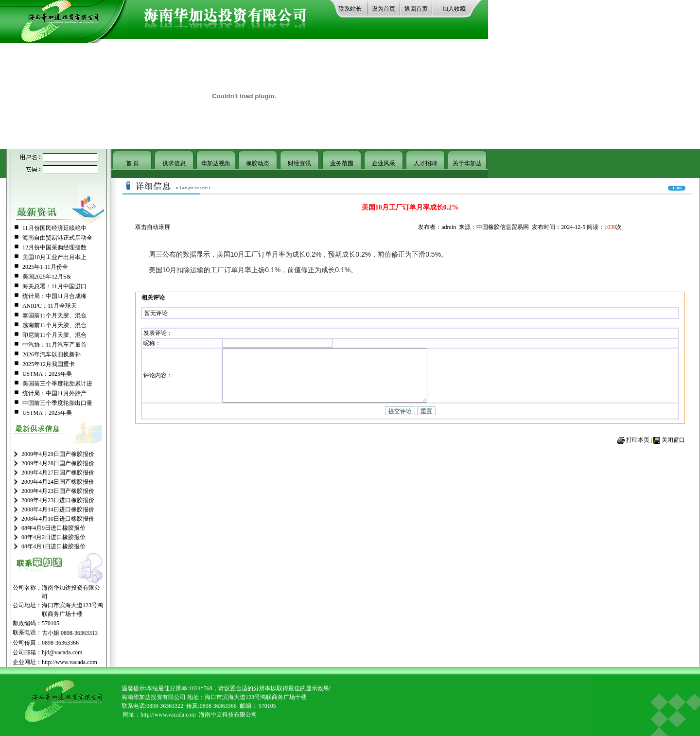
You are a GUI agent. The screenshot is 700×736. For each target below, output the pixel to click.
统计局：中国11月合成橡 (54, 296)
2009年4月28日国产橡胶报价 (58, 463)
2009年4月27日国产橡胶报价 (58, 473)
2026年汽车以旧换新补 (52, 354)
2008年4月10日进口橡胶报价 (58, 519)
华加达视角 (216, 163)
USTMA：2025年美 (47, 374)
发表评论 (155, 332)
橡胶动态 (258, 163)
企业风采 (384, 163)
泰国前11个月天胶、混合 (54, 315)
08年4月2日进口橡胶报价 (53, 537)
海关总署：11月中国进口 (54, 286)
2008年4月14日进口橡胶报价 (58, 509)
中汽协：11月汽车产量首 (54, 345)
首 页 (132, 163)
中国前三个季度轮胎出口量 (57, 403)
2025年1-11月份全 (45, 267)
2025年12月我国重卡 (49, 364)
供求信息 (174, 163)
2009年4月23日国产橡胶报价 (58, 491)
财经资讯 (299, 163)
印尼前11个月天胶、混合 (54, 335)
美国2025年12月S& (47, 277)
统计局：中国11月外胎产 (54, 393)
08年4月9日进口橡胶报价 (53, 528)
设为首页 (384, 9)
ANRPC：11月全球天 (50, 306)
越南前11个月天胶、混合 (54, 325)
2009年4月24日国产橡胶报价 (58, 482)
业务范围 (342, 163)
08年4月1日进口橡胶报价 (53, 546)
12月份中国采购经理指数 (54, 247)
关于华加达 (467, 163)
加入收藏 (454, 9)
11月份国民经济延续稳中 (54, 228)
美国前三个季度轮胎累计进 (57, 384)
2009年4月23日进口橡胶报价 (58, 500)
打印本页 (638, 447)
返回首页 (416, 9)
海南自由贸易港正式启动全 (57, 238)
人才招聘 (425, 163)
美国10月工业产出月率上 (54, 257)
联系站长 (350, 9)
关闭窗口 (673, 447)
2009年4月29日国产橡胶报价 (58, 454)
